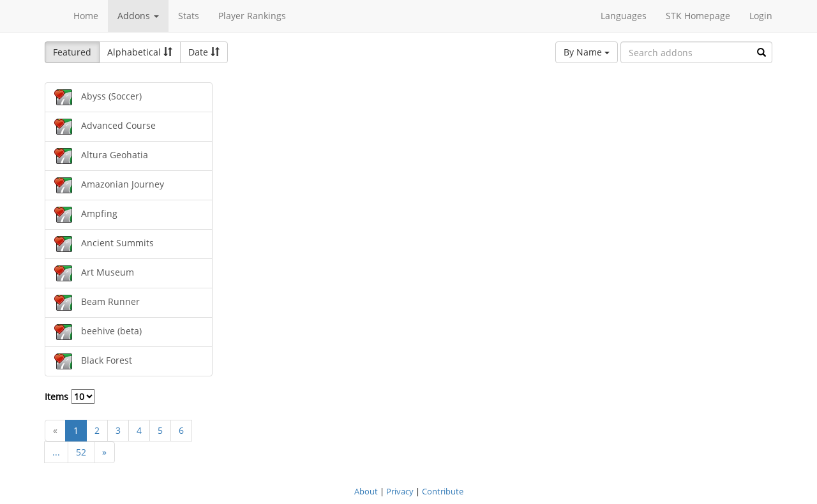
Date (204, 52)
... (56, 452)
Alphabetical (140, 52)
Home (86, 16)
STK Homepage (698, 16)
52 (81, 452)
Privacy (400, 491)
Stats (189, 16)
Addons (138, 16)
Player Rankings (252, 16)
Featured (72, 52)
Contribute (443, 491)
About (366, 491)
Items (70, 397)
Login (761, 16)
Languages (624, 16)
